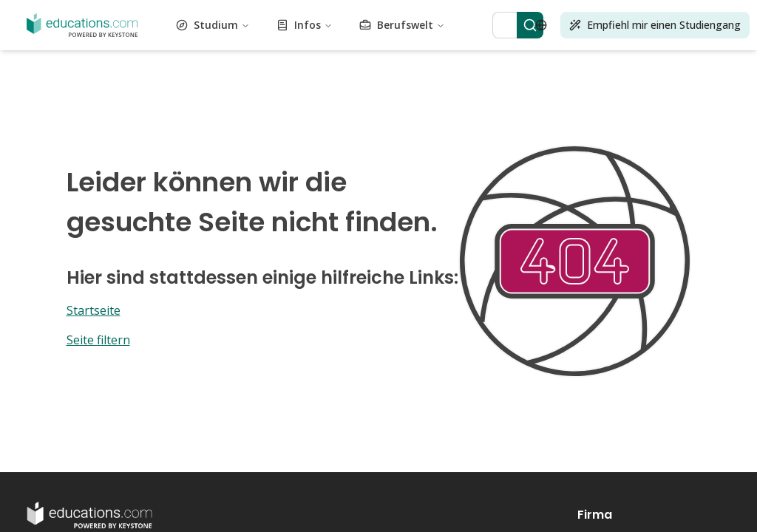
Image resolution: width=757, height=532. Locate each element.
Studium (213, 25)
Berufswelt (402, 25)
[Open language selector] (541, 25)
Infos (305, 25)
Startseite (94, 310)
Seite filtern (98, 340)
